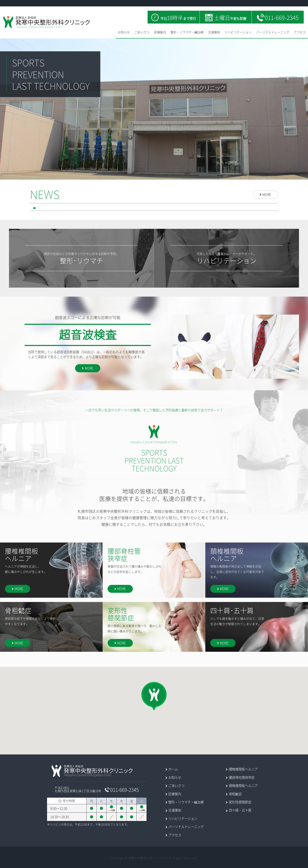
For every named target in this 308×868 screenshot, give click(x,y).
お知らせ (124, 32)
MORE (267, 194)
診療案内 (160, 32)
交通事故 (214, 32)
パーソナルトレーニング (273, 32)
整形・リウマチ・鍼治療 (187, 32)
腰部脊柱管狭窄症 (242, 777)
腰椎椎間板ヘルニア (243, 769)
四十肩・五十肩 (240, 810)
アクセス (300, 32)
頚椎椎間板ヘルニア (243, 786)
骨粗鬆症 (235, 794)
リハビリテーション (238, 32)
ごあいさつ (142, 32)
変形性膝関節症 (240, 802)
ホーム (173, 769)
